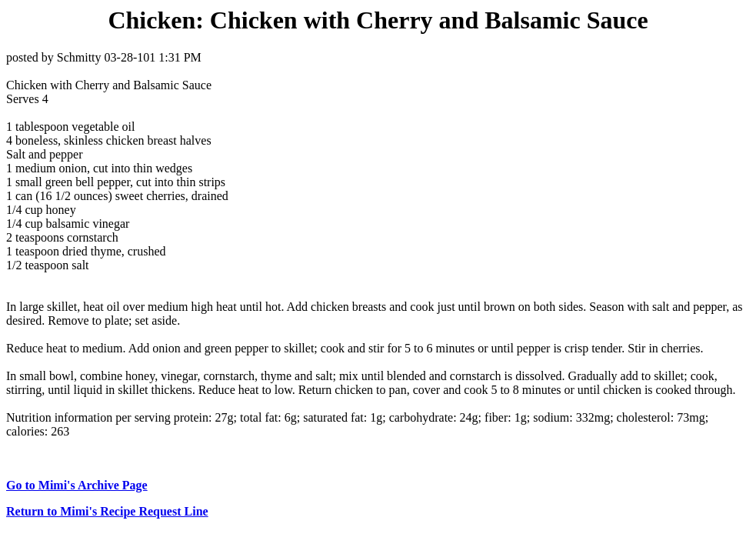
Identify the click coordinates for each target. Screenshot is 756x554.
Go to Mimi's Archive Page (77, 485)
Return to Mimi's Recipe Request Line (107, 511)
